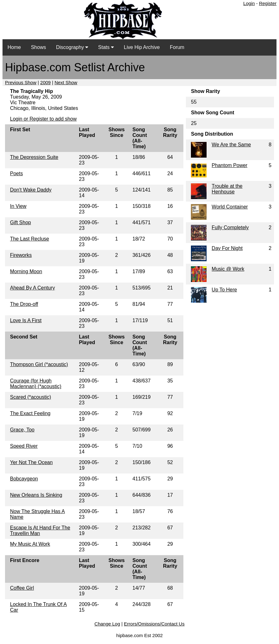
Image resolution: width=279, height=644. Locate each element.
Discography (72, 47)
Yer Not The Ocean (31, 462)
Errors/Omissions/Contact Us (154, 624)
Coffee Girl (22, 588)
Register (268, 3)
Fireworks (21, 255)
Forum (177, 47)
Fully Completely (230, 227)
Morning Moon (26, 271)
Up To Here (224, 290)
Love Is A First (26, 320)
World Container (230, 207)
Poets (16, 173)
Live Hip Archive (142, 47)
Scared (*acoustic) (31, 397)
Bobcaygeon (24, 479)
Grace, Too (22, 430)
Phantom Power (229, 165)
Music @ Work (228, 269)
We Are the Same (231, 145)
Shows (39, 47)
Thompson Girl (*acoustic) (39, 364)
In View (18, 206)
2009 (45, 82)
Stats (106, 47)
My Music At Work (30, 544)
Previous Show (21, 82)
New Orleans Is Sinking (36, 495)
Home (14, 47)
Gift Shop (21, 222)
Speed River (24, 446)
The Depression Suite (34, 157)
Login (249, 3)
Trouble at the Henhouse (227, 189)
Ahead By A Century (32, 288)
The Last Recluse (30, 239)
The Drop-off (24, 304)
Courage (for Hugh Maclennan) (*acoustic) (36, 384)
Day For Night (227, 248)
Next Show (66, 82)
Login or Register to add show (43, 119)
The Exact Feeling (30, 413)
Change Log (107, 624)
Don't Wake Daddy (31, 190)
